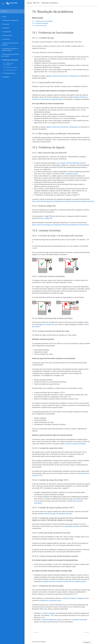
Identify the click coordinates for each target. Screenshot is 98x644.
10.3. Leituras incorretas (13, 70)
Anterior (36, 632)
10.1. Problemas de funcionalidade (13, 64)
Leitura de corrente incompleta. (75, 444)
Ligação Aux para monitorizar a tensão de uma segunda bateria (64, 581)
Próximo (87, 632)
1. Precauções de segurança (12, 20)
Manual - (33, 3)
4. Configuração (12, 32)
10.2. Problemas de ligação (13, 68)
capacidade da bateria (72, 526)
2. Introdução (12, 24)
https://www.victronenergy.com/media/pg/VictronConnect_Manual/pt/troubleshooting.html (63, 201)
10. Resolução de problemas (12, 60)
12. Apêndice (12, 77)
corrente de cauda (78, 620)
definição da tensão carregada (73, 598)
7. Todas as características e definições (12, 44)
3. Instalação (12, 28)
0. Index (4, 17)
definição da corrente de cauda (51, 600)
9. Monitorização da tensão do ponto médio (12, 55)
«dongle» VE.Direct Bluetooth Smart (72, 163)
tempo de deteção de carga (51, 620)
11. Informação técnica (12, 73)
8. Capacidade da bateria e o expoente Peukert (10, 50)
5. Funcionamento (12, 35)
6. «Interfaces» (12, 39)
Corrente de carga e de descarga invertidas (58, 514)
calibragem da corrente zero (45, 324)
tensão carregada (49, 613)
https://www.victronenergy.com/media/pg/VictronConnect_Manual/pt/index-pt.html (60, 225)
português (87, 642)
